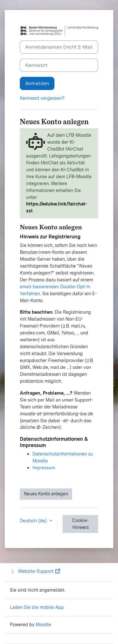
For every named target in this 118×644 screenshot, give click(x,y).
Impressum (44, 468)
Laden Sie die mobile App (37, 607)
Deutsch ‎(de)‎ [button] (34, 521)
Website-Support (35, 571)
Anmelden (37, 83)
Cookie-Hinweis (80, 524)
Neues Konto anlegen (46, 494)
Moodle (43, 625)
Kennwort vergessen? (42, 98)
